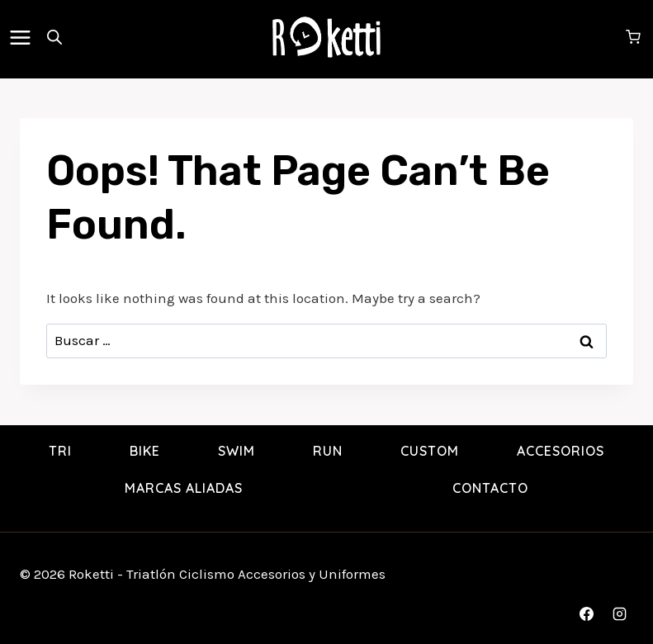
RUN (328, 451)
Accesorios (561, 451)
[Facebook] (587, 613)
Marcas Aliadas (184, 488)
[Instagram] (619, 613)
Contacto (490, 488)
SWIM (237, 451)
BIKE (145, 451)
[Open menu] (23, 37)
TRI (60, 451)
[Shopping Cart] (635, 37)
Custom (430, 451)
